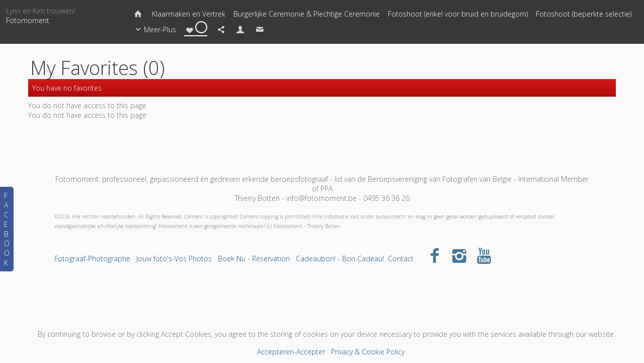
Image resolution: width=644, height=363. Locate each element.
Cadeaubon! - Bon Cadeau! (340, 259)
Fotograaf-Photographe (92, 259)
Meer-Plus (154, 30)
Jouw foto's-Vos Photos (174, 259)
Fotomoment (28, 20)
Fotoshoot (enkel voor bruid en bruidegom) (458, 14)
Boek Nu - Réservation (254, 259)
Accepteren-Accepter (291, 352)
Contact (401, 259)
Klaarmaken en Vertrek (189, 14)
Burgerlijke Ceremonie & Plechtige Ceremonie (307, 14)
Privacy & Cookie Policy (368, 352)
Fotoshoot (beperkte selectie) (584, 14)
